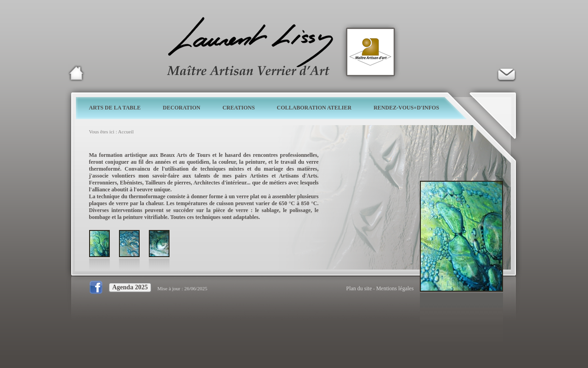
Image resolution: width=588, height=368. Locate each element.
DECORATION (181, 108)
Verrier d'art (506, 73)
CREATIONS (238, 108)
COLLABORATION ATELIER (314, 108)
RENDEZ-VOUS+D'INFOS (406, 108)
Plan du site (359, 288)
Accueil (126, 132)
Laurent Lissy (76, 73)
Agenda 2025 (130, 287)
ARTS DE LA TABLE (115, 108)
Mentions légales (395, 288)
